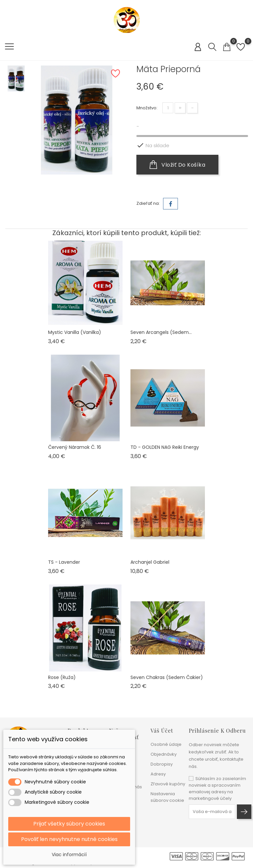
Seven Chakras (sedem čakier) (167, 677)
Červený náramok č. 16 (75, 447)
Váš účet (162, 731)
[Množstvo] (168, 108)
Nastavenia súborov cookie (167, 797)
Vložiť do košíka (177, 165)
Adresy (158, 774)
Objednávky (164, 754)
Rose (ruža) (62, 677)
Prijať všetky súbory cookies (69, 824)
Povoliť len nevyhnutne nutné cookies (69, 839)
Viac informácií (69, 854)
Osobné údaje (166, 744)
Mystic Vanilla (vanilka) (75, 332)
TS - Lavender (64, 562)
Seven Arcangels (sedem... (161, 332)
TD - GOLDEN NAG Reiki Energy (165, 447)
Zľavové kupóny (168, 784)
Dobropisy (162, 764)
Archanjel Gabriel (150, 562)
